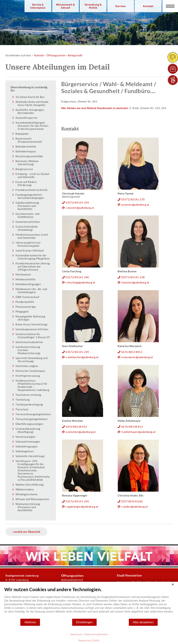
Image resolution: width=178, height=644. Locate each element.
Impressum (76, 634)
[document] (89, 602)
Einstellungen (84, 622)
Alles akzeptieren (143, 622)
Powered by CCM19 (89, 641)
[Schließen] (173, 584)
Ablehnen (30, 622)
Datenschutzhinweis (96, 634)
